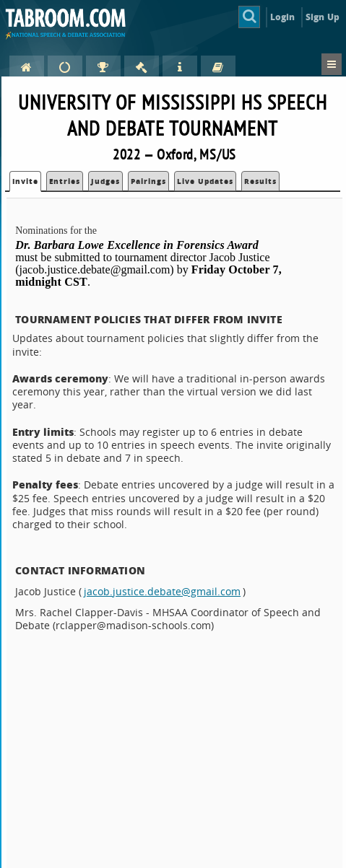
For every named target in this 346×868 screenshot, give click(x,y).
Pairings (148, 181)
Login (283, 17)
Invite (25, 181)
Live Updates (205, 181)
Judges (105, 181)
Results (260, 181)
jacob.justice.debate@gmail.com (162, 591)
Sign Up (323, 17)
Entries (65, 181)
